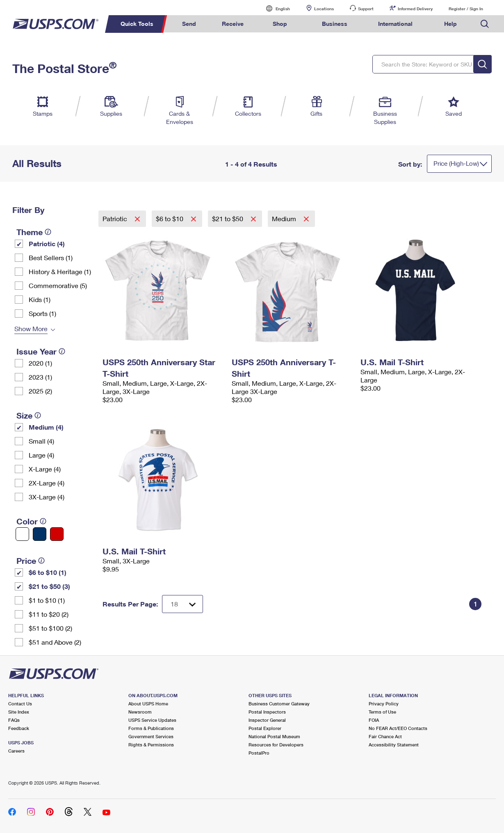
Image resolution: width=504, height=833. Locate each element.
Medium (285, 219)
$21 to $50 (228, 219)
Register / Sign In (466, 9)
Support (366, 9)
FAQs (14, 720)
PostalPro (259, 753)
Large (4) (41, 455)
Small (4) (41, 441)
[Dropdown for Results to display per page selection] (182, 604)
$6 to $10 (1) (48, 572)
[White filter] (22, 534)
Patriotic (116, 219)
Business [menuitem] (335, 24)
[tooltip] (48, 232)
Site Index (19, 712)
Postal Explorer (265, 728)
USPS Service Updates (152, 720)
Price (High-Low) (456, 163)
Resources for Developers (276, 745)
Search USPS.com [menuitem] (485, 24)
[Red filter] (57, 534)
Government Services (151, 736)
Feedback (19, 728)
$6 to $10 (170, 219)
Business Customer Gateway (279, 704)
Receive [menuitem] (233, 24)
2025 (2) (40, 391)
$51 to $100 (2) (50, 628)
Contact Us (20, 704)
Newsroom (140, 712)
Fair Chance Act (385, 736)
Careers (16, 751)
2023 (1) (40, 377)
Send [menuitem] (189, 24)
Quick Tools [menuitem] (137, 24)
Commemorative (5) (58, 285)
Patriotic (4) (47, 244)
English (274, 8)
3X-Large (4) (47, 497)
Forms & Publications (151, 728)
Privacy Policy (384, 704)
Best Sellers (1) (51, 257)
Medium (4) (46, 427)
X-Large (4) (45, 469)
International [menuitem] (395, 24)
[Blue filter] (40, 534)
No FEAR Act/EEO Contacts (398, 728)
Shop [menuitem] (280, 24)
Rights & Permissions (151, 745)
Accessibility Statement (394, 745)
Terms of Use (382, 712)
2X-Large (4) (47, 483)
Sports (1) (42, 313)
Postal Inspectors (267, 712)
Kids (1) (40, 299)
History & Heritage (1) (60, 271)
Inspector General (267, 720)
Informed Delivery (415, 9)
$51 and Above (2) (55, 642)
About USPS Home (148, 704)
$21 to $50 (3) (49, 586)
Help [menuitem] (450, 24)
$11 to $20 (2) (49, 614)
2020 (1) (40, 363)
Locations (324, 9)
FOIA (374, 720)
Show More (31, 328)
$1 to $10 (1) (47, 600)
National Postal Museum (274, 736)
